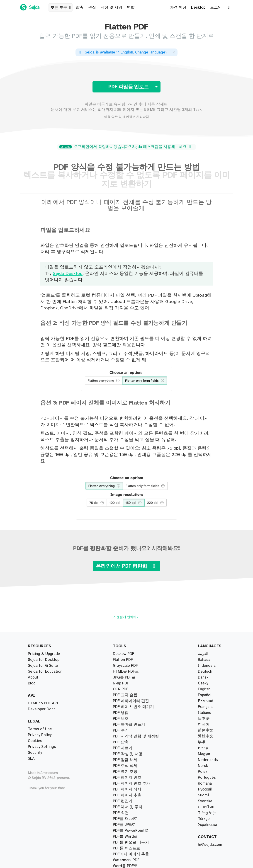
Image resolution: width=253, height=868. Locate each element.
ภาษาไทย (206, 807)
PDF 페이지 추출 (127, 654)
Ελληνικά (206, 701)
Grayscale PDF (125, 848)
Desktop (198, 7)
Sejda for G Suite (43, 666)
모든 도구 (62, 8)
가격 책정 (178, 7)
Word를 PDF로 (125, 795)
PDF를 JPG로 (124, 772)
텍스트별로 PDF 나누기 (133, 683)
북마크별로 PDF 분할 (131, 660)
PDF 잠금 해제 (125, 819)
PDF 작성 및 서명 (128, 748)
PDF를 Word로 (125, 789)
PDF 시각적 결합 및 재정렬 (136, 695)
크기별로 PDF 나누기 (131, 677)
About (33, 677)
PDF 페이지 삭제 (127, 730)
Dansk (203, 677)
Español (205, 695)
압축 (80, 7)
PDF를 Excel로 (125, 801)
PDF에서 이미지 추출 (131, 854)
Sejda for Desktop (44, 660)
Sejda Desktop (68, 274)
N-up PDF (121, 825)
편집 (92, 7)
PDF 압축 (121, 713)
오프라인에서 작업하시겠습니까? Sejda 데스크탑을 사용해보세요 (126, 147)
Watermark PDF (126, 783)
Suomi (203, 795)
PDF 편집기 (123, 742)
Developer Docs (42, 709)
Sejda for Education (45, 672)
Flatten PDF (123, 860)
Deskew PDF (124, 736)
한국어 (204, 725)
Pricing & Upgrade (44, 654)
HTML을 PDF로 (126, 836)
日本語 (204, 719)
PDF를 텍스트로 (126, 754)
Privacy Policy (40, 735)
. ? (123, 52)
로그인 (216, 7)
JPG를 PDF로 (124, 778)
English (204, 689)
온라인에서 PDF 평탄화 (126, 566)
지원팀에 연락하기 (126, 617)
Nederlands (208, 760)
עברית (203, 748)
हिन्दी (201, 742)
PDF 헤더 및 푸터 (128, 760)
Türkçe (204, 819)
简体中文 (206, 730)
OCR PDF (121, 842)
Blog (32, 683)
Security (35, 753)
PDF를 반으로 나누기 (131, 666)
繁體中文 (206, 736)
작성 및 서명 (111, 7)
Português (207, 778)
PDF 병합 (121, 701)
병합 (131, 7)
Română (205, 783)
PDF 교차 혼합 (125, 689)
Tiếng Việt (207, 813)
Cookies (35, 741)
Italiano (205, 713)
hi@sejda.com (210, 845)
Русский (205, 789)
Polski (203, 772)
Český (203, 683)
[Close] (174, 52)
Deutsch (205, 672)
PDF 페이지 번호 (127, 766)
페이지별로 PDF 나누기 (133, 672)
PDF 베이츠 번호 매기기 (133, 707)
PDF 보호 (121, 807)
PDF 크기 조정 (125, 831)
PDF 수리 (121, 719)
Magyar (204, 754)
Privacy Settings (42, 747)
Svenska (205, 801)
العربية (203, 654)
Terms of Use (40, 729)
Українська (208, 825)
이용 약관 (111, 117)
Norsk (203, 766)
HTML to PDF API (43, 703)
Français (205, 707)
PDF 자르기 (123, 725)
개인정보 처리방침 (136, 117)
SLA (31, 759)
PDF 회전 (121, 813)
